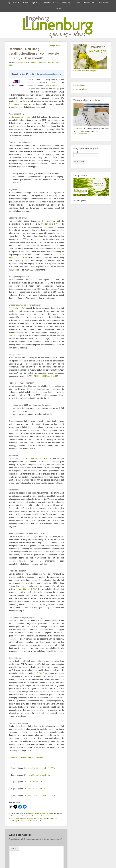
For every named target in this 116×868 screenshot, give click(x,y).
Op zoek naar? (14, 3)
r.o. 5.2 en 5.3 (40, 673)
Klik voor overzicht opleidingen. (85, 71)
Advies (77, 3)
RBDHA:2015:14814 (54, 86)
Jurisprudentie (90, 3)
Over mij (58, 9)
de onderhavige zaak (21, 117)
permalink (29, 821)
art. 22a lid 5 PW (36, 459)
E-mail (76, 152)
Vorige (51, 46)
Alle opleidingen (82, 89)
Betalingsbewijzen (22, 818)
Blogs (26, 3)
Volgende (61, 46)
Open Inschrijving (51, 3)
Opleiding (36, 3)
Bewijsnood (34, 818)
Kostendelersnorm (53, 74)
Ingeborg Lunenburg (38, 63)
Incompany (66, 3)
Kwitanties (42, 818)
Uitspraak (50, 813)
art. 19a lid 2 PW (36, 782)
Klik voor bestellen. (80, 134)
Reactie (14, 848)
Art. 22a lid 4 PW (16, 308)
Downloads (104, 3)
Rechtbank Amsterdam (18, 104)
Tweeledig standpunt (19, 816)
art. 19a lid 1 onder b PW (40, 775)
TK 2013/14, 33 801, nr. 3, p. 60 (44, 376)
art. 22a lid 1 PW (49, 224)
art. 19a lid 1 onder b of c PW (41, 768)
